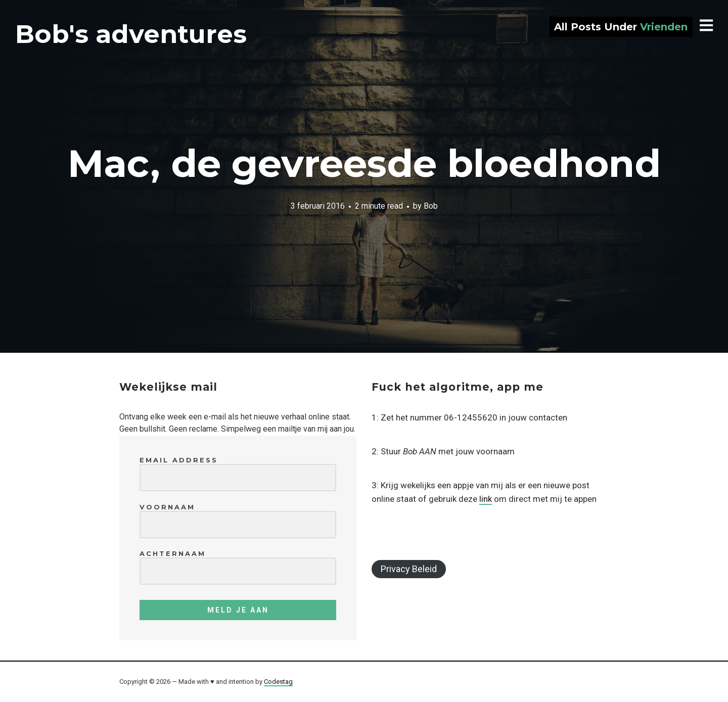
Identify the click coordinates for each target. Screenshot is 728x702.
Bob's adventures (131, 34)
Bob (431, 205)
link (486, 499)
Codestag (278, 682)
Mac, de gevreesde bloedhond (364, 163)
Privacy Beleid (409, 569)
